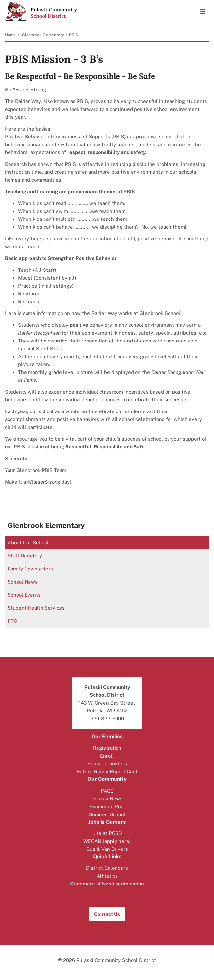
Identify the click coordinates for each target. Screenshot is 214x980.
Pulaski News (107, 799)
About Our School (28, 542)
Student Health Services (36, 608)
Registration (107, 748)
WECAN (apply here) (107, 841)
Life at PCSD (107, 833)
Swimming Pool (107, 806)
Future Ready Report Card (107, 771)
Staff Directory (25, 556)
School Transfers (107, 764)
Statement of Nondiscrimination (107, 884)
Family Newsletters (30, 569)
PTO (12, 621)
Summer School (107, 814)
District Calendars (107, 868)
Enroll (107, 756)
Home (10, 35)
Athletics (107, 876)
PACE (107, 791)
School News (23, 582)
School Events (24, 595)
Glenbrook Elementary (43, 35)
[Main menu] (203, 11)
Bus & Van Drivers (107, 849)
